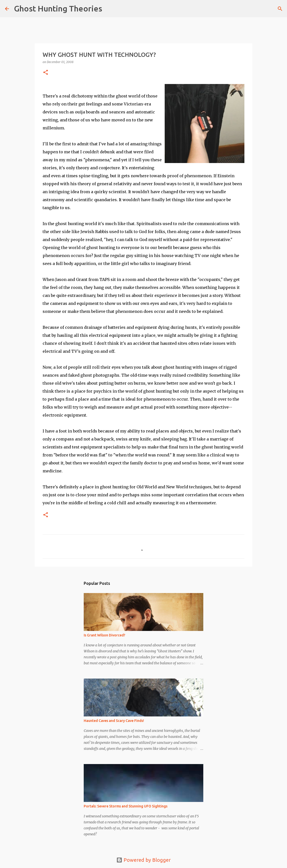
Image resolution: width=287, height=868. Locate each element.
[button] (46, 73)
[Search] (109, 9)
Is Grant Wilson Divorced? (105, 635)
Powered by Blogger (143, 860)
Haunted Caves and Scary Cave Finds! (114, 721)
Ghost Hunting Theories (58, 8)
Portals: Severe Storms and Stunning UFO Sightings (126, 806)
